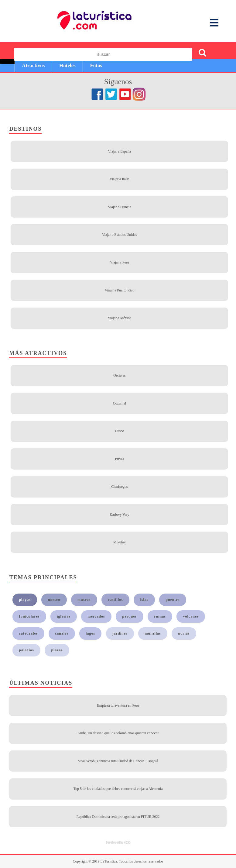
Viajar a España (120, 151)
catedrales (28, 633)
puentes (173, 600)
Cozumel (120, 403)
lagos (90, 633)
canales (62, 633)
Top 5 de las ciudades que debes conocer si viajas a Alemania (118, 789)
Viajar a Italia (120, 179)
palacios (26, 650)
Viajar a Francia (120, 207)
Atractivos (33, 65)
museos (84, 600)
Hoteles (67, 65)
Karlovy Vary (120, 515)
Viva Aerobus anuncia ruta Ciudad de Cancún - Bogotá (118, 761)
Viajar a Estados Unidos (120, 235)
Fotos (96, 65)
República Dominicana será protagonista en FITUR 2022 (118, 817)
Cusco (119, 431)
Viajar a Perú (120, 262)
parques (129, 616)
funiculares (29, 616)
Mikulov (120, 542)
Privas (119, 459)
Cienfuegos (120, 487)
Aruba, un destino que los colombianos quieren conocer (118, 733)
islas (144, 600)
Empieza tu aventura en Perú (118, 705)
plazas (57, 650)
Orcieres (120, 375)
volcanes (191, 616)
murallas (153, 633)
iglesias (64, 616)
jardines (120, 633)
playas (25, 600)
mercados (96, 616)
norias (184, 633)
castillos (115, 600)
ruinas (160, 616)
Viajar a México (120, 318)
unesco (54, 600)
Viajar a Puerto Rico (120, 290)
